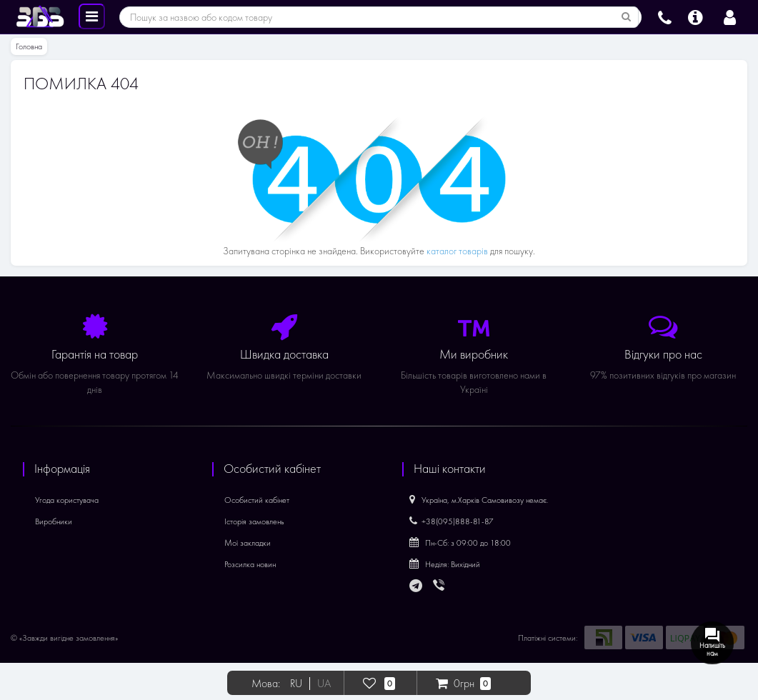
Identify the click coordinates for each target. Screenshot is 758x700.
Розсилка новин (250, 564)
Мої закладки (248, 543)
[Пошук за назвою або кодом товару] (627, 17)
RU (296, 684)
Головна (29, 46)
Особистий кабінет (257, 500)
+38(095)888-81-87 (452, 521)
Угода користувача (67, 500)
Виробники (54, 521)
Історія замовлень (254, 521)
